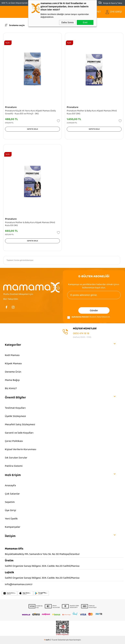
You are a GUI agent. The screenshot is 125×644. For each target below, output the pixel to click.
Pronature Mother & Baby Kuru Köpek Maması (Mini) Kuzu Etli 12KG (92, 112)
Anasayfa (10, 486)
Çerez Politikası (14, 441)
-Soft (47, 640)
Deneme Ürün (13, 372)
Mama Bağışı (12, 380)
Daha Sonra (67, 22)
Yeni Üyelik (11, 519)
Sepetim (10, 502)
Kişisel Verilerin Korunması (21, 449)
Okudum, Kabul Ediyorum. (89, 318)
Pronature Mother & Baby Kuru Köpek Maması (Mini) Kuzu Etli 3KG (30, 224)
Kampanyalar (13, 527)
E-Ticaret (54, 640)
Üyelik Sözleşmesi (15, 416)
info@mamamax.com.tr (19, 584)
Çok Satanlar (12, 494)
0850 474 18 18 (81, 333)
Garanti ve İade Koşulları (19, 433)
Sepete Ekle (33, 129)
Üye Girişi (10, 510)
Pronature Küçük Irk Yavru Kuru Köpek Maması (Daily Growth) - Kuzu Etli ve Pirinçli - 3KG (30, 112)
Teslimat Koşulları (15, 408)
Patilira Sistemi (14, 466)
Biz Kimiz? (11, 388)
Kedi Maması (12, 355)
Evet (85, 22)
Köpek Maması (13, 364)
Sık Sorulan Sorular (16, 458)
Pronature (11, 107)
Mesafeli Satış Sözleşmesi (20, 425)
